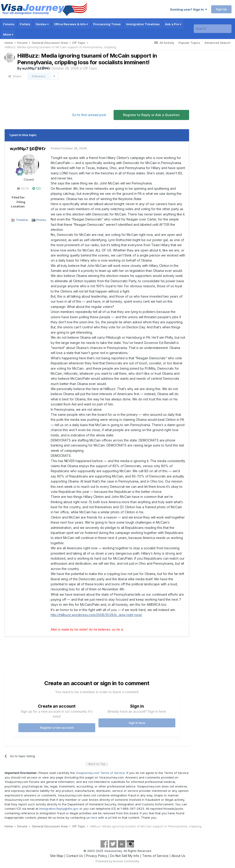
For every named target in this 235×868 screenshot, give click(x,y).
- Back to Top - (97, 764)
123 (36, 188)
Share (15, 76)
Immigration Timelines (143, 24)
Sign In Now (137, 723)
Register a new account (57, 728)
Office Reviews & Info (71, 24)
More (8, 34)
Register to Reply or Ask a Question (151, 115)
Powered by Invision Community (117, 861)
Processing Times (107, 24)
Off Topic (90, 68)
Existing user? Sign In (189, 9)
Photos (41, 220)
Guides (42, 24)
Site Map (57, 856)
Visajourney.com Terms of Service (100, 773)
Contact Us (75, 856)
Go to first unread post (89, 115)
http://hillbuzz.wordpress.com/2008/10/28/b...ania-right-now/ (96, 615)
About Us (178, 856)
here (94, 818)
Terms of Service (155, 856)
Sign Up (221, 9)
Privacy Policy (97, 856)
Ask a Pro (173, 24)
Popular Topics (189, 43)
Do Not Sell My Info (125, 856)
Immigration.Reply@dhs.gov (59, 809)
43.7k (23, 188)
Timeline (22, 220)
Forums (9, 24)
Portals (25, 24)
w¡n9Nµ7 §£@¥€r (36, 68)
